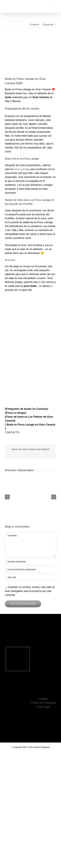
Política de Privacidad (43, 703)
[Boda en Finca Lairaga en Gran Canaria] (30, 55)
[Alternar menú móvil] (55, 8)
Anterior (35, 24)
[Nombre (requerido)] (30, 561)
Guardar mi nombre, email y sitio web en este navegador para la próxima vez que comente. (30, 591)
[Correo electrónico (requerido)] (30, 569)
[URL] (30, 577)
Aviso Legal (43, 707)
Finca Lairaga (21, 169)
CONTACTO (12, 432)
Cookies (43, 699)
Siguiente (48, 24)
